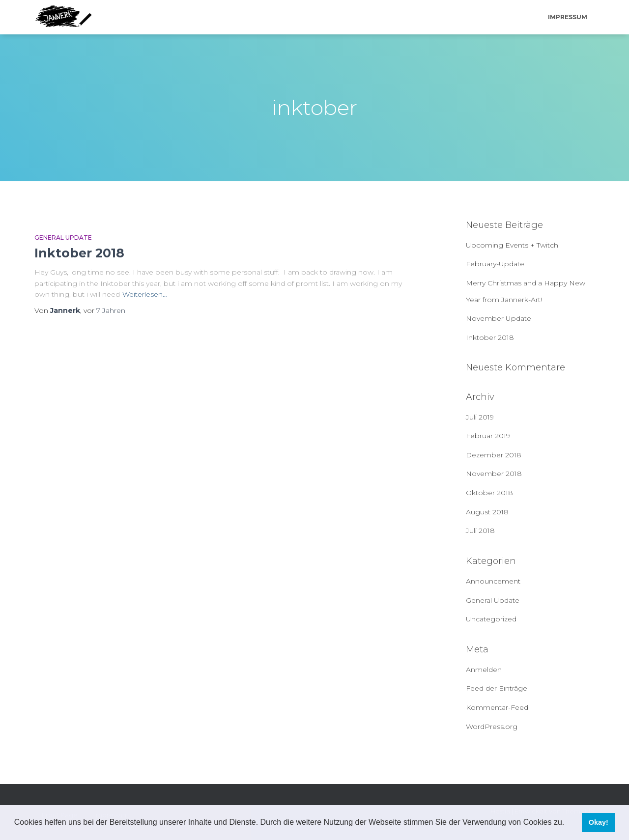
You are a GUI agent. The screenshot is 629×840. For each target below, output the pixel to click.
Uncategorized (491, 619)
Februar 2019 (488, 436)
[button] (568, 823)
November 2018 (494, 474)
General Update (63, 238)
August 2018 (487, 512)
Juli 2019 (480, 417)
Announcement (493, 581)
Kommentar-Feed (497, 707)
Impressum (568, 17)
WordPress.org (492, 727)
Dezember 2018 (494, 455)
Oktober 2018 (489, 493)
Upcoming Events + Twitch (512, 245)
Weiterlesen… (145, 294)
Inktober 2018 (79, 253)
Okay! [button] (599, 822)
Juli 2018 (480, 531)
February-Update (495, 264)
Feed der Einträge (497, 688)
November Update (499, 318)
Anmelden (484, 670)
